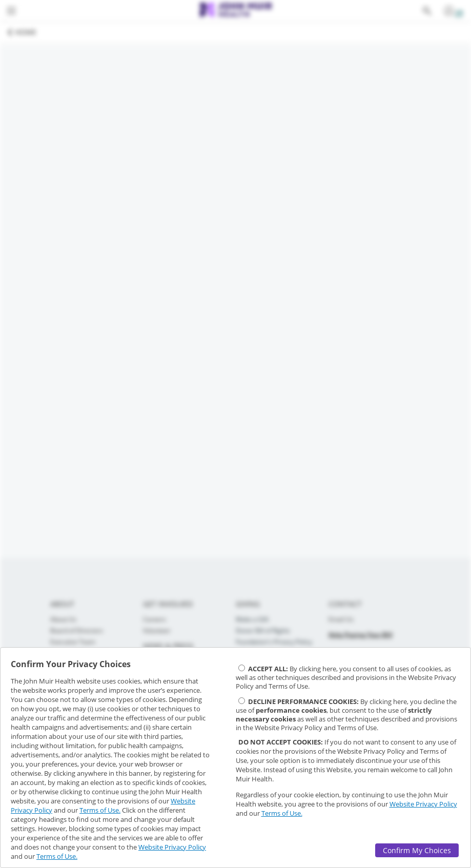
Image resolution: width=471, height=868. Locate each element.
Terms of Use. (100, 810)
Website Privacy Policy (172, 847)
